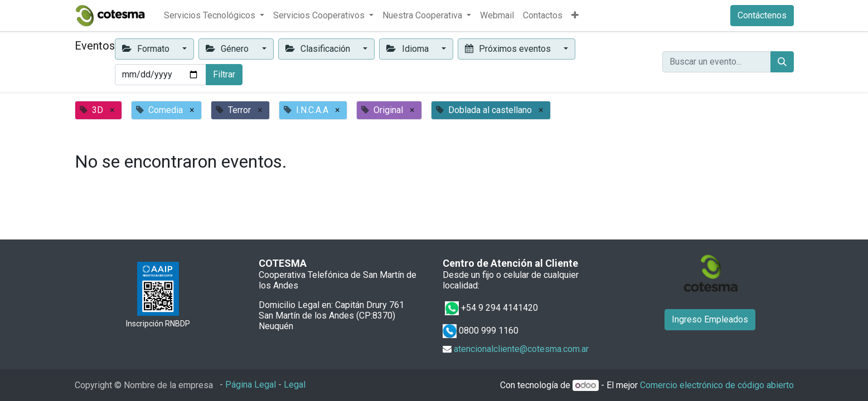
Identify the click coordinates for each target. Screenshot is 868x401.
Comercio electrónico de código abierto (717, 385)
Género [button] (228, 49)
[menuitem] (497, 16)
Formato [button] (147, 49)
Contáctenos (762, 15)
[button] (575, 16)
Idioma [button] (408, 49)
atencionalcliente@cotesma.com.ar (521, 349)
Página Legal (251, 385)
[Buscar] (782, 62)
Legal (295, 385)
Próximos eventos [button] (509, 49)
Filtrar (224, 74)
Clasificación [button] (319, 49)
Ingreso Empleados (710, 319)
